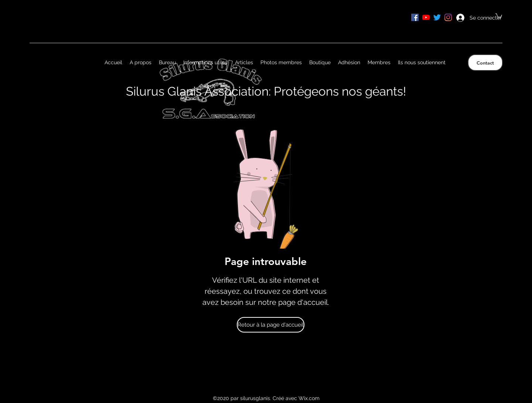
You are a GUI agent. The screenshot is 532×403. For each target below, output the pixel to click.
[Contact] (485, 63)
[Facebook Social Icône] (415, 17)
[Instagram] (448, 17)
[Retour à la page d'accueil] (271, 325)
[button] (499, 16)
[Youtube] (426, 17)
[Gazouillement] (437, 17)
